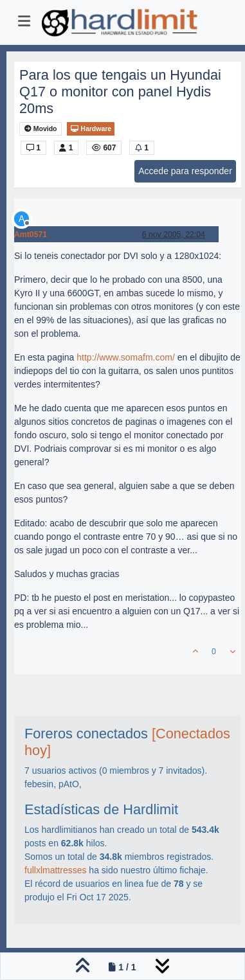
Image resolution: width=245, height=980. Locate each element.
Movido (41, 129)
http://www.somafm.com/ (125, 357)
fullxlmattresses (55, 870)
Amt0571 (31, 235)
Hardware (91, 129)
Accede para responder (185, 171)
